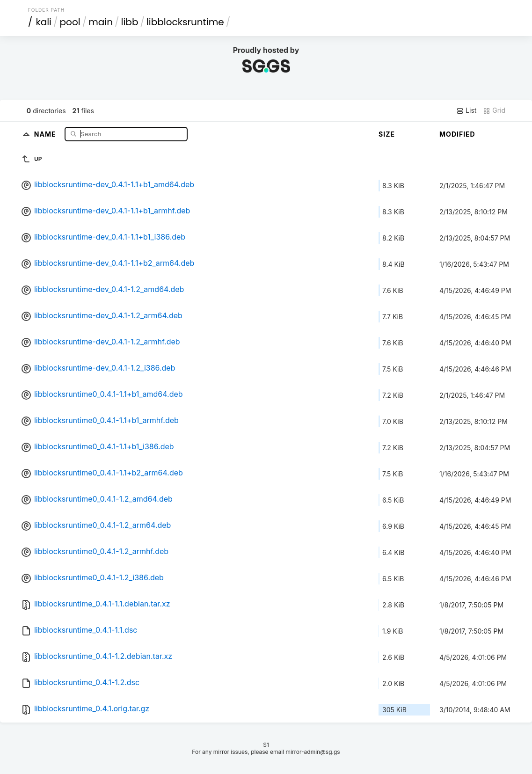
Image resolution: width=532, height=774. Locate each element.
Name (46, 134)
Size (387, 134)
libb (130, 22)
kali (44, 22)
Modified (457, 134)
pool (70, 22)
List (466, 110)
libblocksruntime (185, 22)
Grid (494, 110)
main (101, 22)
